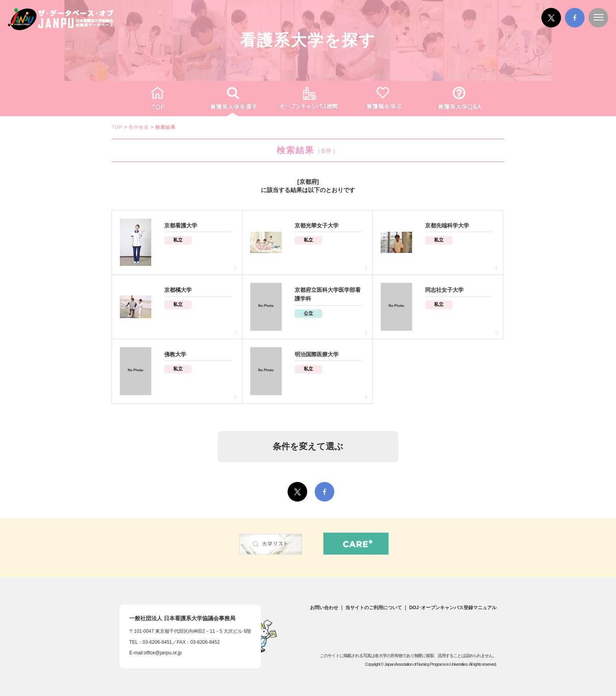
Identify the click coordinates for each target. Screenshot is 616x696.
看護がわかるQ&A (459, 99)
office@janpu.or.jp (163, 653)
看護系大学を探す (233, 99)
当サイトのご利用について (374, 608)
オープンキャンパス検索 (308, 99)
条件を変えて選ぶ (308, 446)
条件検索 (139, 127)
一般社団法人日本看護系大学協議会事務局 (182, 618)
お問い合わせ (324, 608)
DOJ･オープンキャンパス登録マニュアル (453, 608)
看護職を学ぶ (383, 99)
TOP (157, 99)
